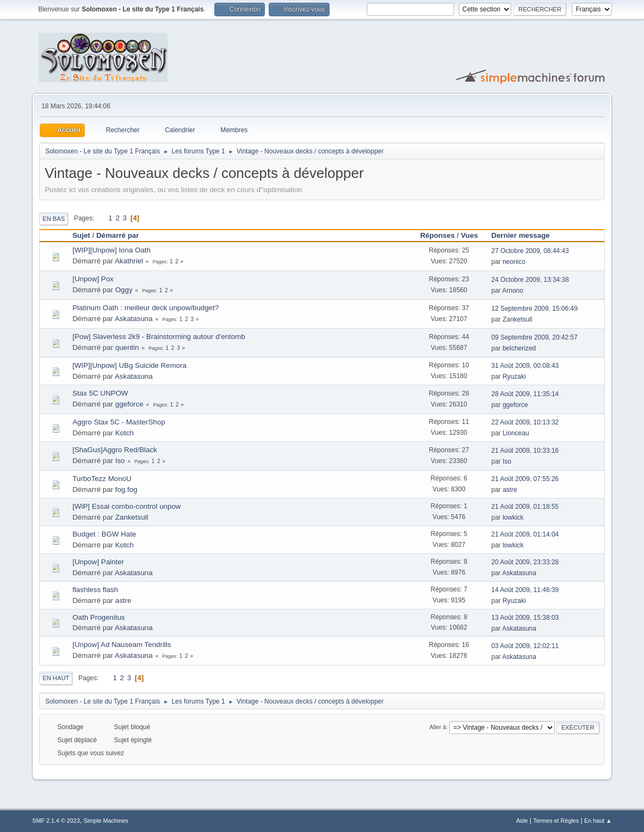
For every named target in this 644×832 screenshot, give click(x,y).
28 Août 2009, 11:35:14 (525, 394)
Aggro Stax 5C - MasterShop (119, 422)
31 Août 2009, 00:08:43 (525, 366)
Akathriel (129, 261)
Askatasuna (134, 319)
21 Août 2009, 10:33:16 (525, 451)
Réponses (437, 235)
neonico (514, 262)
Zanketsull (518, 319)
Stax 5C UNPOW (100, 393)
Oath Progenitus (98, 617)
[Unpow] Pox (93, 279)
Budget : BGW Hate (104, 534)
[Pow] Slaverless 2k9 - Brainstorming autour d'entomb (159, 337)
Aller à (438, 727)
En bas (54, 219)
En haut (56, 678)
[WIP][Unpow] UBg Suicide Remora (129, 365)
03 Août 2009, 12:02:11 (525, 646)
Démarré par (118, 235)
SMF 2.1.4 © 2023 (56, 821)
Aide (522, 821)
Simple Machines (106, 821)
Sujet (81, 235)
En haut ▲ (598, 821)
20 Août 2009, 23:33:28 (525, 562)
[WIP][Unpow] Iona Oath (112, 250)
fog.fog (126, 489)
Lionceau (516, 433)
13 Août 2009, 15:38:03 (525, 618)
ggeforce (129, 404)
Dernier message (525, 235)
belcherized (519, 348)
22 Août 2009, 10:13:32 (525, 422)
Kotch (125, 433)
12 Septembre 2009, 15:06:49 (534, 309)
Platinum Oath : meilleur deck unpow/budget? (145, 308)
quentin (127, 347)
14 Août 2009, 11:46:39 (525, 590)
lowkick (513, 517)
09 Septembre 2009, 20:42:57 (534, 337)
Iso (120, 461)
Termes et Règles (556, 821)
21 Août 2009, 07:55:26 (525, 479)
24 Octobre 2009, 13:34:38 (530, 280)
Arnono (513, 291)
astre (510, 490)
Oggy (124, 290)
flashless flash (95, 590)
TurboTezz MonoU (102, 479)
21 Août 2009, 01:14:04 (525, 534)
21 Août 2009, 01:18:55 (525, 507)
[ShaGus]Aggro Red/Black (115, 450)
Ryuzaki (514, 377)
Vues (469, 235)
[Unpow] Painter (98, 562)
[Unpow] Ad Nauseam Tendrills (122, 645)
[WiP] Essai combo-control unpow (126, 506)
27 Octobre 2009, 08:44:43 (530, 251)
